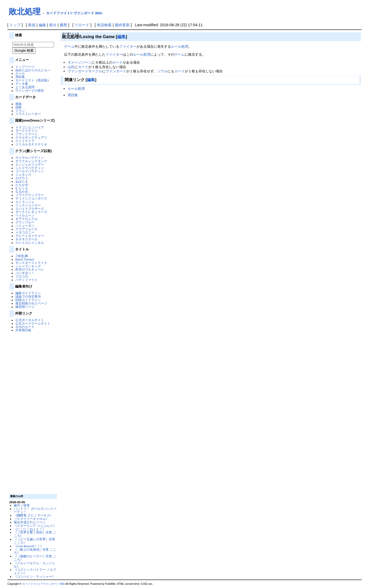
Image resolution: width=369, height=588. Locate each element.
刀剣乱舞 (22, 256)
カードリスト (25, 80)
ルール (20, 73)
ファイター (128, 47)
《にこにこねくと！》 (30, 529)
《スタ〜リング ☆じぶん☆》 (35, 526)
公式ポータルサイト (30, 320)
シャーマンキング (28, 266)
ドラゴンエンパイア (30, 127)
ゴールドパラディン (30, 171)
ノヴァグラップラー (30, 195)
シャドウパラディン (30, 168)
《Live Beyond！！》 (29, 546)
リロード (82, 25)
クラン (20, 111)
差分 (53, 25)
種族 (19, 104)
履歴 (63, 25)
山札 (71, 67)
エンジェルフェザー (30, 164)
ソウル (162, 71)
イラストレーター (28, 114)
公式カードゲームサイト (33, 323)
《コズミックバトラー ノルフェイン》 (35, 571)
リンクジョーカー (28, 205)
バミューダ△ (25, 226)
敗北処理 (25, 12)
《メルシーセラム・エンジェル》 (34, 565)
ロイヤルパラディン (30, 158)
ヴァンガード (116, 71)
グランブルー (25, 222)
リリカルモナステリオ (31, 144)
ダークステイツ (27, 131)
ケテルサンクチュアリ (31, 137)
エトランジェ (25, 202)
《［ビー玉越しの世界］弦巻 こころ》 (34, 541)
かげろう (22, 178)
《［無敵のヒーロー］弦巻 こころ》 (35, 558)
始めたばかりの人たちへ (33, 70)
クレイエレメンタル (30, 243)
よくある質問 (25, 87)
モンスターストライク (31, 263)
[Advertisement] (32, 413)
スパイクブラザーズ (30, 209)
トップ (15, 25)
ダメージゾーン (80, 62)
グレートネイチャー (30, 236)
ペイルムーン (25, 215)
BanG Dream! (25, 259)
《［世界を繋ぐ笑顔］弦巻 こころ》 (35, 534)
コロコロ (22, 276)
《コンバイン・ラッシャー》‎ (34, 576)
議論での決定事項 (28, 296)
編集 (42, 25)
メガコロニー (25, 232)
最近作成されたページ (30, 522)
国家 (19, 107)
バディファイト (27, 280)
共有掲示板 (23, 330)
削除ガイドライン (28, 300)
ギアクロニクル (27, 219)
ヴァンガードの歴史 (30, 90)
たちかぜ (22, 185)
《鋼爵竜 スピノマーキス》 (33, 515)
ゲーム (69, 47)
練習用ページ (25, 307)
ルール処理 (180, 47)
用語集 (20, 77)
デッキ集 (22, 84)
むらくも (22, 188)
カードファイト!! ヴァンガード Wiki (74, 13)
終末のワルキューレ (30, 269)
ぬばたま (22, 181)
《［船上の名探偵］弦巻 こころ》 (35, 551)
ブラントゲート (27, 134)
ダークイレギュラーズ (31, 212)
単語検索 (104, 25)
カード (118, 62)
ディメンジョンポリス (31, 198)
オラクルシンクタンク (31, 161)
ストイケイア (25, 141)
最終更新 (122, 25)
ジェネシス (23, 174)
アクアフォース (27, 229)
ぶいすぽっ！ (25, 273)
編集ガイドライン (28, 293)
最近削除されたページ (31, 303)
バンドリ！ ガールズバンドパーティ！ (35, 510)
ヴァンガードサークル (85, 71)
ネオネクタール (27, 239)
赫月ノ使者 (22, 505)
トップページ (25, 67)
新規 (32, 25)
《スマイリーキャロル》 (31, 519)
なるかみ (22, 191)
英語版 (42, 80)
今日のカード (25, 327)
